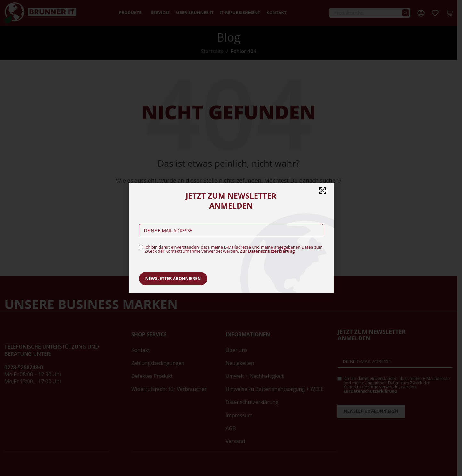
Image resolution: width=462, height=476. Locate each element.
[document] (231, 238)
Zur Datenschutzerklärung (267, 251)
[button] (322, 190)
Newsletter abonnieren (173, 278)
